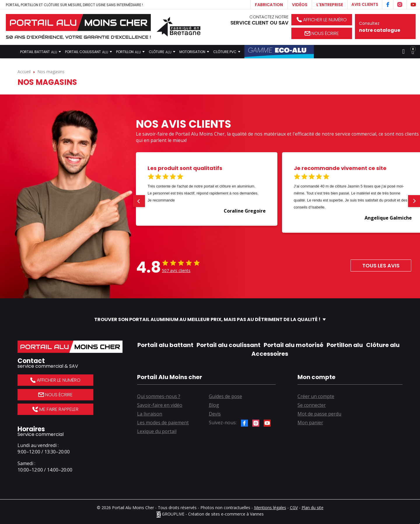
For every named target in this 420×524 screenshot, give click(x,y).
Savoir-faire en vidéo (160, 405)
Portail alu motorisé (294, 345)
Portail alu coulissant (229, 345)
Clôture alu (383, 345)
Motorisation (194, 52)
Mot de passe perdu (319, 414)
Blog (214, 405)
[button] (139, 201)
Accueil (10, 52)
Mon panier (310, 423)
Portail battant (41, 52)
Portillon (130, 52)
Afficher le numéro (322, 20)
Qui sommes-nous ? (159, 396)
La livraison (150, 414)
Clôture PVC (227, 52)
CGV (294, 508)
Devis (215, 414)
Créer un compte (316, 396)
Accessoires (270, 354)
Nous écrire (322, 33)
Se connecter (312, 405)
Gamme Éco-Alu (279, 52)
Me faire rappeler (55, 409)
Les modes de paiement (163, 423)
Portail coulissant (89, 52)
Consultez (385, 27)
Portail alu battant (165, 345)
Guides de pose (225, 396)
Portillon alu (345, 345)
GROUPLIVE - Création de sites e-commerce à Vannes (210, 514)
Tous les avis (381, 265)
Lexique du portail (157, 431)
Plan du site (313, 508)
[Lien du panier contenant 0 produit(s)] (413, 52)
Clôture (162, 52)
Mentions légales (270, 508)
